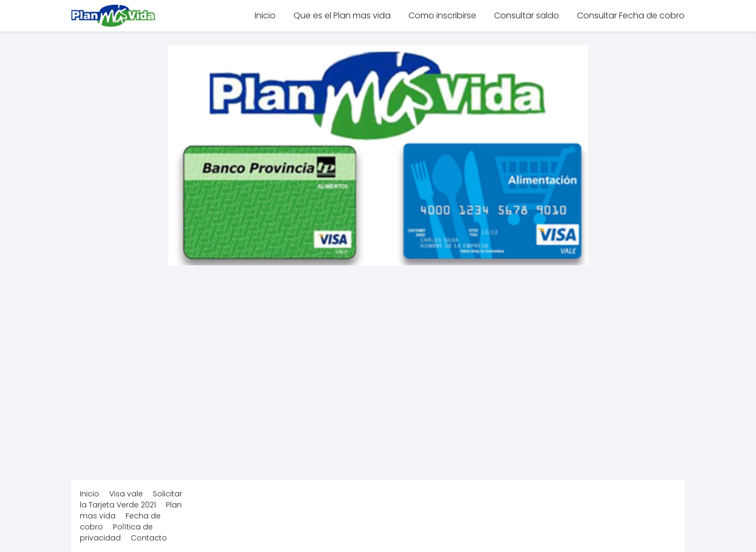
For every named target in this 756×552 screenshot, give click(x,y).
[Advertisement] (378, 358)
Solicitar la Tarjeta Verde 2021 (131, 499)
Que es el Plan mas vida (342, 15)
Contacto (149, 538)
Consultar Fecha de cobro (631, 15)
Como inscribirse (442, 15)
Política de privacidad (116, 532)
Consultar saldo (527, 15)
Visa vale (126, 494)
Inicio (265, 15)
